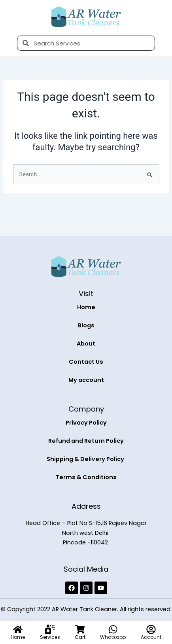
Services (50, 637)
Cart (80, 637)
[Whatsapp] (113, 629)
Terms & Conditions (86, 477)
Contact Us (86, 362)
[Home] (18, 629)
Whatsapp (113, 637)
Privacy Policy (86, 423)
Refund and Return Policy (86, 441)
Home (86, 307)
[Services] (50, 629)
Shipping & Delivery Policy (86, 459)
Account (151, 637)
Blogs (86, 325)
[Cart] (80, 629)
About (86, 344)
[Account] (151, 629)
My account (86, 380)
